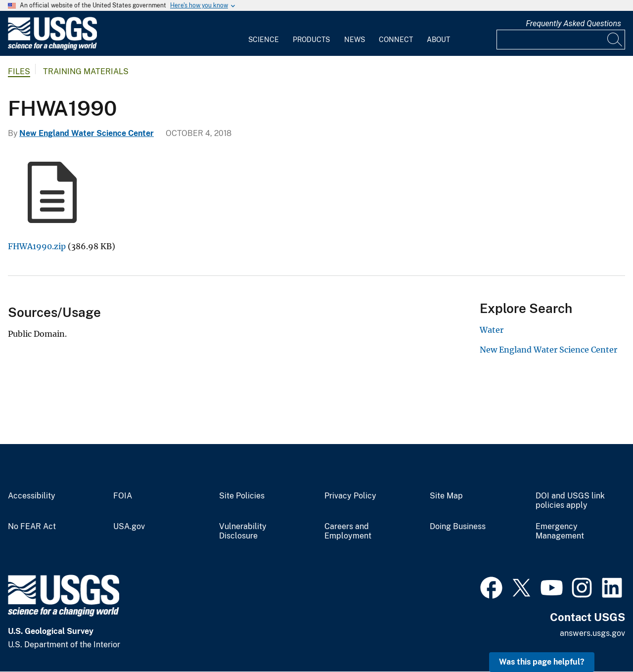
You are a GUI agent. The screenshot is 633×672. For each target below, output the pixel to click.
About (438, 40)
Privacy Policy (350, 496)
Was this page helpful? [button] (542, 662)
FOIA (123, 496)
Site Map (446, 496)
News (355, 40)
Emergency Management (560, 531)
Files (19, 71)
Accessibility (32, 496)
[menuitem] (264, 34)
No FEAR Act (32, 527)
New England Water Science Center (87, 133)
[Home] (52, 48)
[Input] (561, 40)
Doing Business (458, 527)
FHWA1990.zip (37, 246)
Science (264, 40)
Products (311, 40)
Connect (396, 40)
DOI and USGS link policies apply (570, 501)
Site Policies (242, 496)
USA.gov (129, 527)
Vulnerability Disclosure (243, 531)
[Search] (615, 40)
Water (492, 330)
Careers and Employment (348, 531)
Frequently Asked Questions (573, 23)
